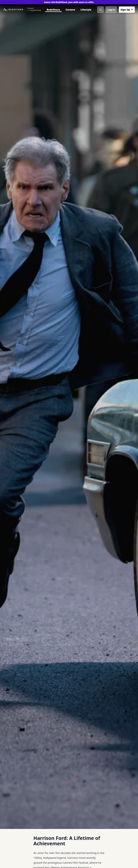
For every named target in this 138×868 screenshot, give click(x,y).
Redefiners (53, 10)
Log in (111, 10)
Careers (70, 10)
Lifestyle (86, 10)
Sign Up (127, 10)
